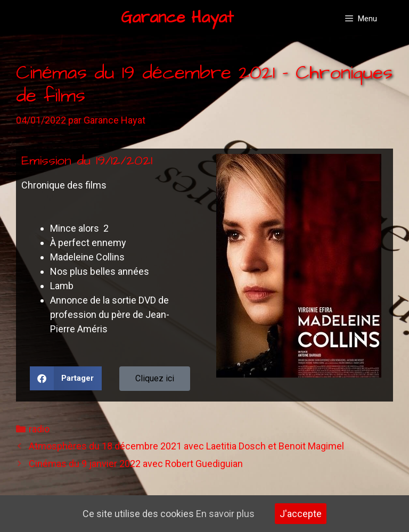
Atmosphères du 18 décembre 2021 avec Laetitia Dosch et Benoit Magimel (186, 446)
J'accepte (301, 514)
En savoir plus (225, 514)
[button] (66, 378)
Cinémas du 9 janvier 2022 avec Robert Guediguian (136, 464)
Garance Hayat (177, 18)
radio (39, 429)
